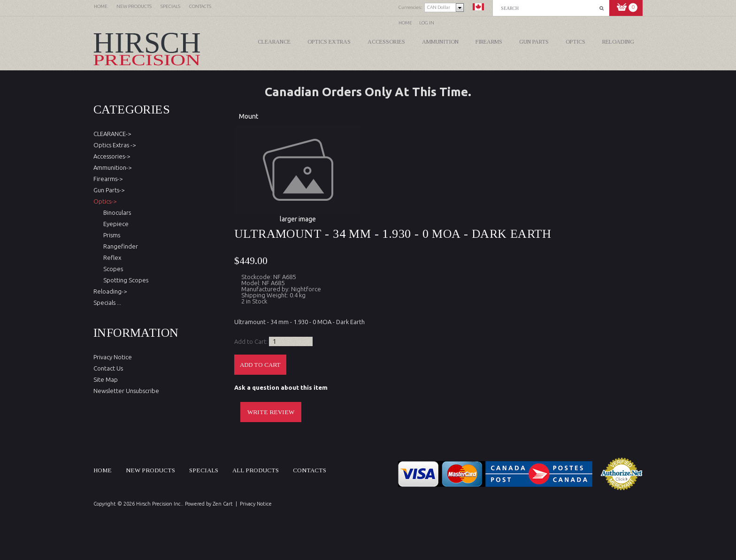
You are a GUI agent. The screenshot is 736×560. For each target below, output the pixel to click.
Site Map (106, 379)
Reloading (618, 42)
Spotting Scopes (124, 280)
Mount (249, 116)
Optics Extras (329, 42)
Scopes (112, 269)
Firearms (489, 42)
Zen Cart (223, 504)
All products (256, 470)
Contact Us (108, 368)
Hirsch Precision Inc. (159, 504)
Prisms (110, 235)
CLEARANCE (274, 42)
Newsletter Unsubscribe (126, 391)
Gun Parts (534, 42)
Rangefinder (119, 246)
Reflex (111, 257)
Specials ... (107, 303)
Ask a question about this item (281, 387)
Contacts (310, 470)
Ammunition (440, 42)
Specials (204, 470)
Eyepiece (115, 224)
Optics (575, 42)
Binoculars (116, 212)
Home (405, 23)
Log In (427, 23)
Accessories (386, 42)
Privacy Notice (113, 357)
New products (150, 470)
